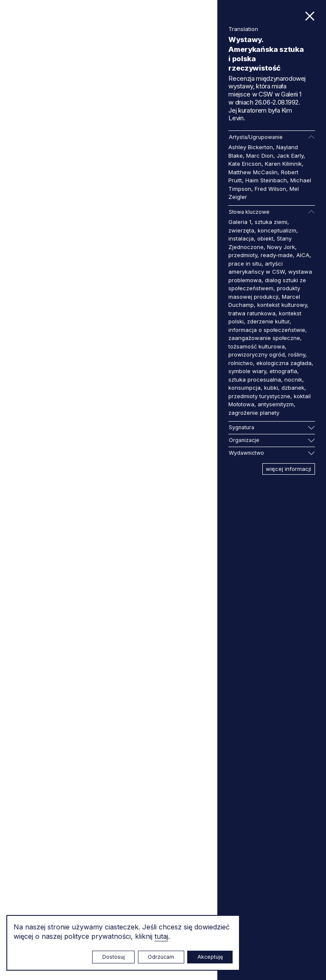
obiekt (265, 238)
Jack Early (290, 156)
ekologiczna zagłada (284, 363)
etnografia (283, 371)
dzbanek (293, 388)
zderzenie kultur (268, 321)
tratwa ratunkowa (252, 313)
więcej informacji (288, 469)
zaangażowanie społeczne (264, 338)
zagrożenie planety (254, 413)
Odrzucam (161, 957)
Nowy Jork (281, 247)
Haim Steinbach (266, 180)
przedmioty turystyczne (259, 396)
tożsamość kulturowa (257, 346)
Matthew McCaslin (253, 172)
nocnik (293, 380)
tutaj (161, 936)
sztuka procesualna (255, 380)
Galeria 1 (240, 222)
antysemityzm (276, 404)
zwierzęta (241, 230)
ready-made (277, 255)
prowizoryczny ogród (257, 354)
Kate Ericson (245, 164)
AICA (303, 255)
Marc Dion (260, 156)
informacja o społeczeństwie (267, 330)
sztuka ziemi (271, 222)
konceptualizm (277, 230)
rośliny (297, 354)
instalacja (241, 238)
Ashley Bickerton (251, 147)
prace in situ (245, 263)
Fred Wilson (270, 189)
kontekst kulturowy (282, 305)
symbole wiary (247, 371)
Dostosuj (114, 957)
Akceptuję (210, 957)
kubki (271, 388)
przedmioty (243, 255)
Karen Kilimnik (283, 164)
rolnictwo (241, 363)
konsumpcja (244, 388)
